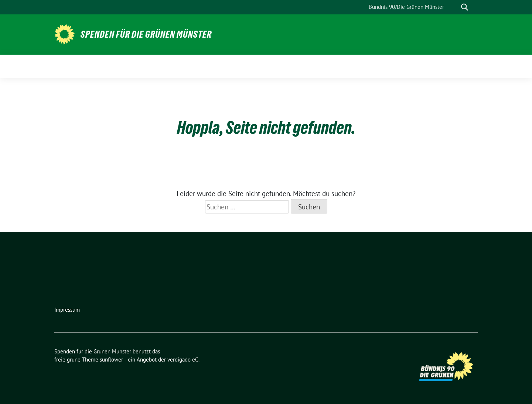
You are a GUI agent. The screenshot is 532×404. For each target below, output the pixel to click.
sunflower (111, 360)
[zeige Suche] (465, 7)
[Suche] (454, 7)
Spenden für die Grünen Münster (146, 34)
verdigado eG (183, 360)
